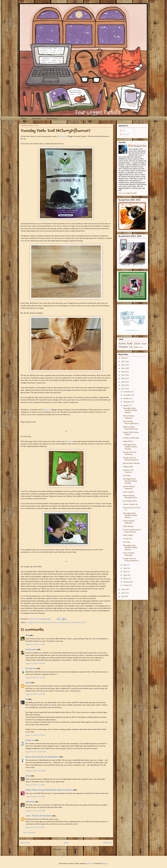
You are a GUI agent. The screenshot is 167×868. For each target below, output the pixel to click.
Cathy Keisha (30, 802)
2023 (123, 368)
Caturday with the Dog (131, 438)
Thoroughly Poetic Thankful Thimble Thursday (130, 410)
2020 (123, 378)
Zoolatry (70, 441)
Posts (123, 131)
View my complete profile (128, 193)
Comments (125, 134)
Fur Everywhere (31, 649)
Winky (141, 347)
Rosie (144, 344)
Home (24, 118)
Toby (84, 622)
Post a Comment (29, 832)
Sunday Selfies (128, 467)
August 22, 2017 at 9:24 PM (35, 811)
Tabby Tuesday (128, 526)
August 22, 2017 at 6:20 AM (35, 663)
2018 (123, 385)
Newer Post (25, 843)
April (125, 575)
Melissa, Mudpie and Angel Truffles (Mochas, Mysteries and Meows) (49, 790)
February (127, 582)
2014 (123, 596)
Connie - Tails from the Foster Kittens (39, 816)
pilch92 (28, 683)
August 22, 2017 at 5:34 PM (35, 797)
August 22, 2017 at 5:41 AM (35, 644)
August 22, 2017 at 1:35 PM (35, 785)
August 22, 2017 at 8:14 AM (35, 694)
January (126, 585)
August (126, 405)
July (125, 565)
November (127, 395)
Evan (66, 622)
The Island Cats (31, 668)
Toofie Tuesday (128, 492)
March (126, 578)
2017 (123, 389)
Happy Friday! (128, 441)
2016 (123, 589)
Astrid (122, 343)
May (125, 572)
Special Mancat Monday (131, 463)
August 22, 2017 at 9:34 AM (35, 735)
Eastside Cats (30, 740)
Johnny (28, 776)
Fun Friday (127, 475)
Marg (27, 635)
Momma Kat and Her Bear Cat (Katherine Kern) (42, 757)
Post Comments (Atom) (71, 849)
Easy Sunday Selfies (130, 501)
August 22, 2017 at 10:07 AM (36, 752)
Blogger (105, 863)
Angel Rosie (36, 118)
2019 (123, 382)
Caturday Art (127, 539)
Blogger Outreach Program (38, 622)
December (127, 392)
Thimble (78, 622)
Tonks (136, 347)
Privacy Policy (52, 118)
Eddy (62, 622)
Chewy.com (63, 136)
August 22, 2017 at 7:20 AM (35, 678)
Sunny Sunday (128, 535)
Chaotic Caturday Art (130, 504)
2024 (123, 365)
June (125, 568)
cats (49, 622)
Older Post (107, 843)
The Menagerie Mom (139, 146)
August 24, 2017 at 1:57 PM (35, 827)
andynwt (90, 863)
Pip (27, 699)
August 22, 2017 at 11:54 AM (35, 771)
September (127, 402)
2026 (123, 358)
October (126, 398)
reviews (72, 622)
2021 (123, 375)
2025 (123, 361)
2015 (123, 593)
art (27, 622)
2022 (123, 372)
